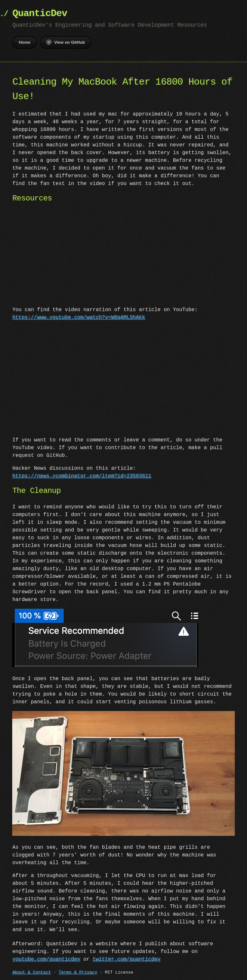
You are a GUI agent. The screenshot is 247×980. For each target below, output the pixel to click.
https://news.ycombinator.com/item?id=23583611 (82, 476)
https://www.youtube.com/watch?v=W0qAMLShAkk (79, 318)
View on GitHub (66, 42)
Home (24, 42)
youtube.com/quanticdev (46, 958)
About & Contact (32, 971)
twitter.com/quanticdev (127, 958)
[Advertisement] (124, 256)
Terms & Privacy (78, 971)
